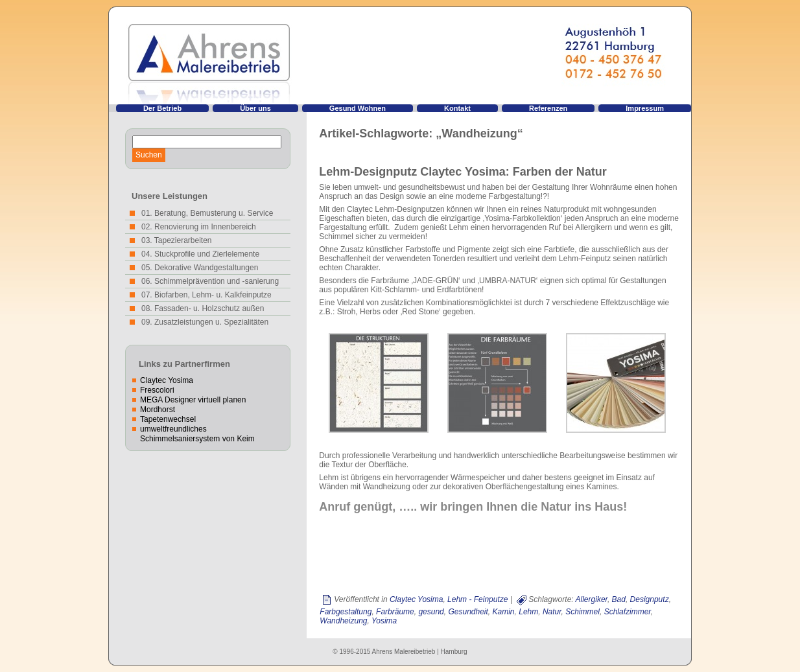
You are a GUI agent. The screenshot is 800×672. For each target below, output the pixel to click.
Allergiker (592, 599)
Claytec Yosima (167, 380)
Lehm (528, 612)
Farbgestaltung (346, 612)
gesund (431, 612)
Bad (619, 599)
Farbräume (395, 612)
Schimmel (582, 612)
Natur (552, 612)
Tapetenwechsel (168, 419)
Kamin (504, 612)
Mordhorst (158, 410)
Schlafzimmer (628, 612)
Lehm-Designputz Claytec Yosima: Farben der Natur (463, 172)
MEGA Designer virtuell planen (193, 400)
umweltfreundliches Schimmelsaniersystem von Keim (197, 434)
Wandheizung (343, 621)
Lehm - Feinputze (477, 599)
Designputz (650, 599)
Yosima (384, 621)
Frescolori (157, 390)
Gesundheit (468, 612)
